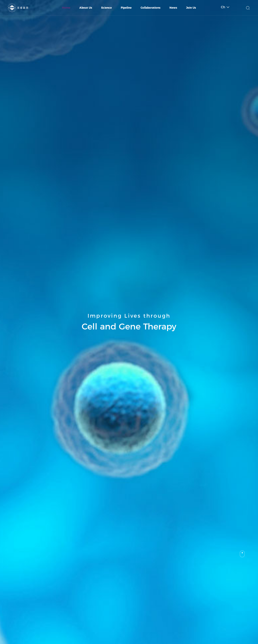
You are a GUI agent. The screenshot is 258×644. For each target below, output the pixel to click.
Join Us (191, 8)
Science (106, 8)
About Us (86, 8)
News (173, 8)
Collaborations (150, 8)
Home (66, 8)
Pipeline (126, 8)
